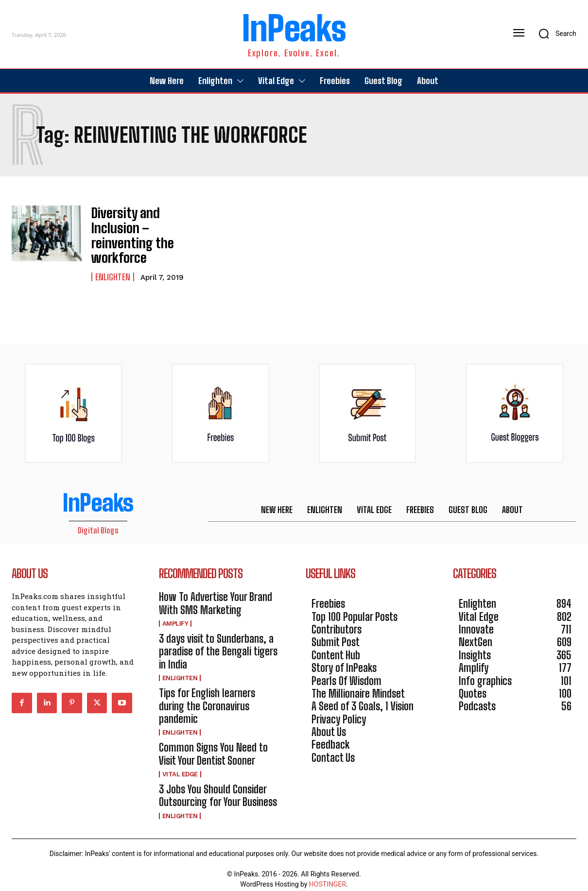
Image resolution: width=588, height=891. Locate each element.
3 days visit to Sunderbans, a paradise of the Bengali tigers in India (218, 643)
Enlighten (113, 269)
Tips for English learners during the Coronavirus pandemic (207, 697)
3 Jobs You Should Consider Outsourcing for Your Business (218, 787)
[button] (554, 34)
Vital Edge (180, 765)
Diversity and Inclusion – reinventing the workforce (127, 231)
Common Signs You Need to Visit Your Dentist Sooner (213, 745)
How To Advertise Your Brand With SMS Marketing (216, 595)
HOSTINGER (328, 875)
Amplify (175, 615)
